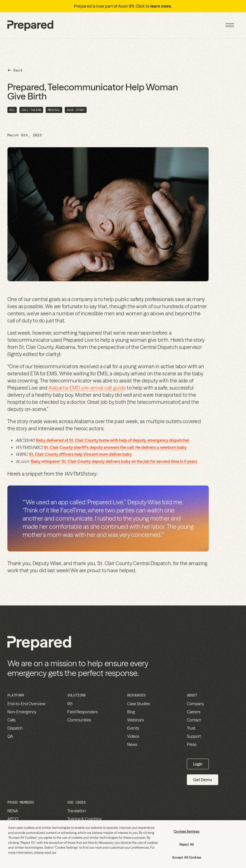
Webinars (135, 720)
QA (10, 736)
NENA (13, 811)
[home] (30, 25)
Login (198, 764)
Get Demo (203, 780)
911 (70, 704)
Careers (194, 712)
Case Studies (139, 704)
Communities (79, 720)
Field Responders (82, 712)
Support (194, 736)
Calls (11, 720)
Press (192, 744)
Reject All (187, 844)
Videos (133, 736)
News (132, 744)
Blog (131, 712)
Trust (191, 728)
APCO (13, 819)
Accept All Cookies (187, 857)
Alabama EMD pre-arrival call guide (87, 390)
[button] (230, 25)
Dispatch (15, 728)
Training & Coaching (84, 819)
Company (196, 704)
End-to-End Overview (26, 704)
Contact (194, 720)
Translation (77, 811)
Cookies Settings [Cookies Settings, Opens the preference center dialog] (186, 831)
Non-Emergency (22, 712)
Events (133, 728)
